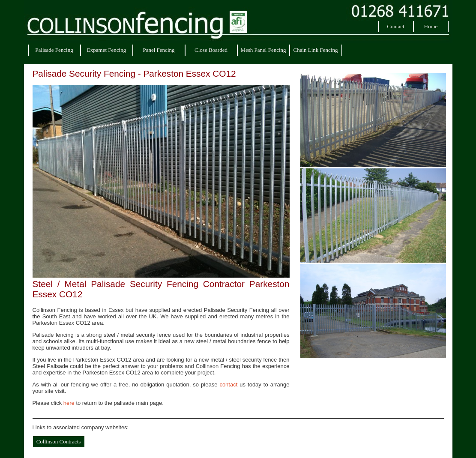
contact (228, 385)
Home (431, 26)
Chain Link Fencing (316, 50)
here (69, 403)
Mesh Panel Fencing (263, 50)
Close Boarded (211, 50)
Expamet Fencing (106, 50)
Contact (395, 26)
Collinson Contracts (59, 442)
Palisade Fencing (54, 50)
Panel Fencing (159, 50)
